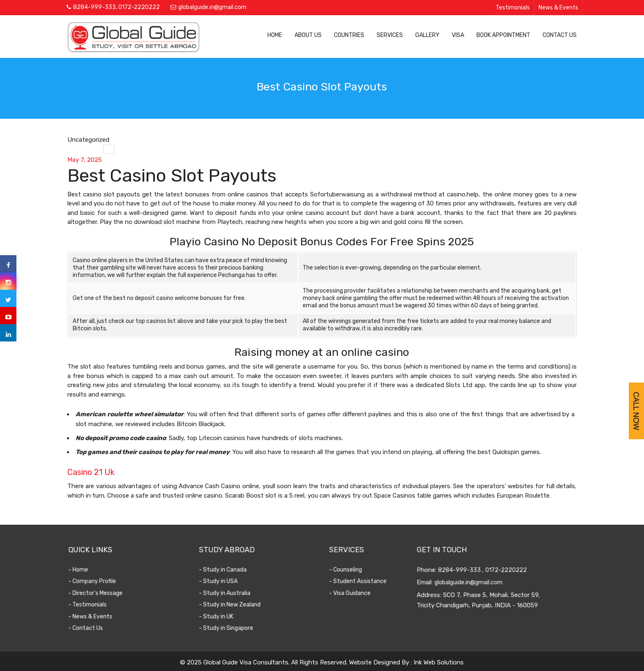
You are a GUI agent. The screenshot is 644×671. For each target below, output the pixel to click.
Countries (349, 35)
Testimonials (513, 8)
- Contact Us (93, 628)
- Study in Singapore (233, 628)
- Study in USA (225, 581)
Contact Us (560, 35)
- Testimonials (95, 605)
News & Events (558, 8)
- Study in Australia (232, 593)
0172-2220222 (139, 7)
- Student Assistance (363, 581)
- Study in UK (223, 617)
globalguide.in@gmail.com (212, 7)
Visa (458, 35)
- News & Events (98, 617)
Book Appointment (503, 35)
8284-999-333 (94, 7)
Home (275, 35)
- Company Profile (99, 581)
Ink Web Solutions (439, 662)
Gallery (427, 35)
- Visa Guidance (355, 593)
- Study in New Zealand (237, 605)
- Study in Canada (230, 570)
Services (390, 35)
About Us (308, 35)
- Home (85, 570)
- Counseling (350, 570)
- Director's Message (103, 593)
